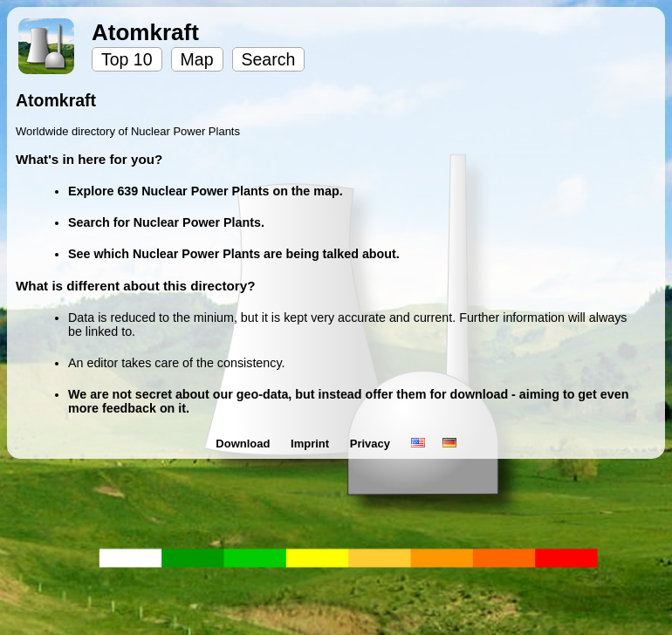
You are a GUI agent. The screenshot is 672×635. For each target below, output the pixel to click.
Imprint (312, 444)
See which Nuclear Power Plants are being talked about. (234, 254)
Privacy (372, 444)
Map (197, 59)
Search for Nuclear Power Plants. (166, 222)
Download (244, 444)
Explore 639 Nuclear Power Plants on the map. (206, 191)
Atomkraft (145, 32)
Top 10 (127, 59)
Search (269, 59)
